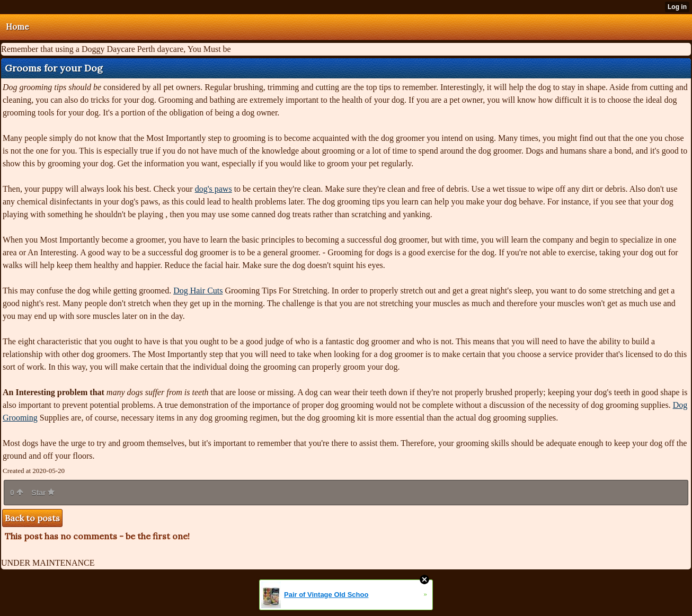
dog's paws (214, 189)
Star (43, 493)
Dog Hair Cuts (198, 291)
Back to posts (32, 518)
